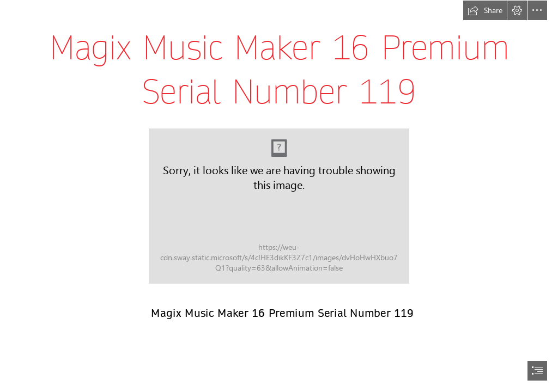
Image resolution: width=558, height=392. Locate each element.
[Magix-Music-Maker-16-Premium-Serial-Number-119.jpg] (279, 206)
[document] (279, 196)
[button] (485, 10)
